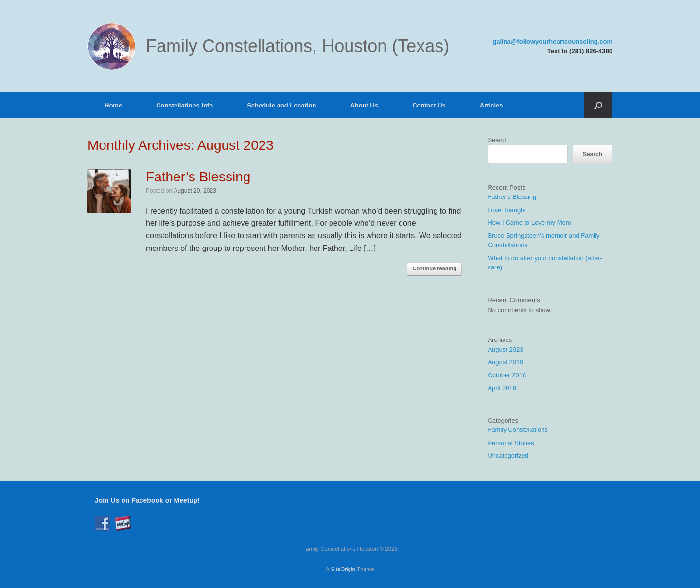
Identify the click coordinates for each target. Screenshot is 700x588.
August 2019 (505, 362)
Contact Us (429, 105)
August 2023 (505, 349)
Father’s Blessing (198, 177)
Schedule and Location (281, 105)
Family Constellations (518, 430)
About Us (364, 105)
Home (113, 105)
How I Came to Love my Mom (529, 223)
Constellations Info (184, 105)
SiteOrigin (343, 569)
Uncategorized (508, 455)
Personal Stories (511, 443)
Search (498, 140)
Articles (491, 105)
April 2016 (502, 388)
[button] (598, 105)
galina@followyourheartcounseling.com (552, 42)
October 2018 (507, 375)
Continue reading (434, 268)
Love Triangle (507, 210)
